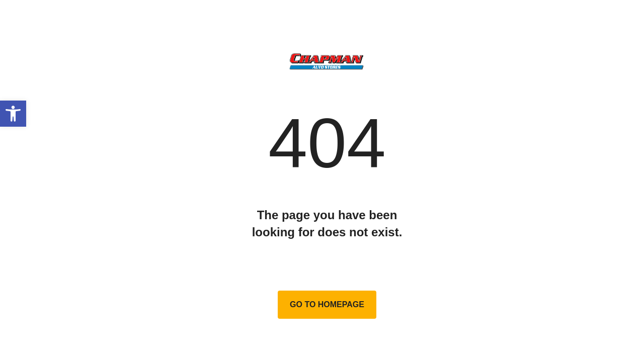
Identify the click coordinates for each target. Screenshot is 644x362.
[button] (13, 114)
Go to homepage (327, 304)
